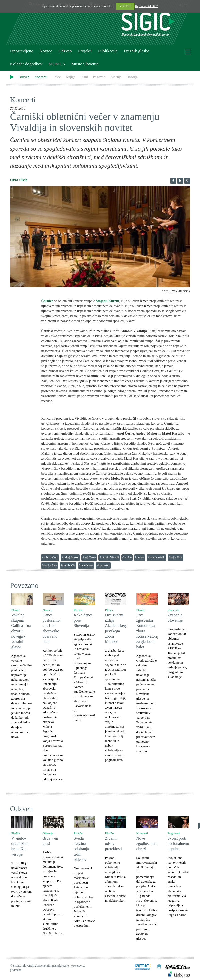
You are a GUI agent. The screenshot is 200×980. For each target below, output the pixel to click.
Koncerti (40, 77)
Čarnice (127, 557)
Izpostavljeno (22, 51)
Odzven (65, 51)
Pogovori (99, 77)
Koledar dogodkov (26, 64)
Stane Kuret (86, 565)
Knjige (71, 77)
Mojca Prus (176, 557)
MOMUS (57, 64)
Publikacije (108, 51)
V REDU (125, 6)
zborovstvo (103, 565)
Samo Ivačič (68, 565)
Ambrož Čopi (50, 557)
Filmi (84, 77)
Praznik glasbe (137, 51)
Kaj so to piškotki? (146, 6)
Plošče (56, 77)
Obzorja (132, 77)
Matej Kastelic (156, 557)
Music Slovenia (85, 64)
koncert (140, 557)
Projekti (85, 51)
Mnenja (116, 77)
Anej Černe (89, 557)
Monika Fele (49, 565)
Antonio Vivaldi (109, 557)
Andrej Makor (70, 557)
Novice (46, 51)
